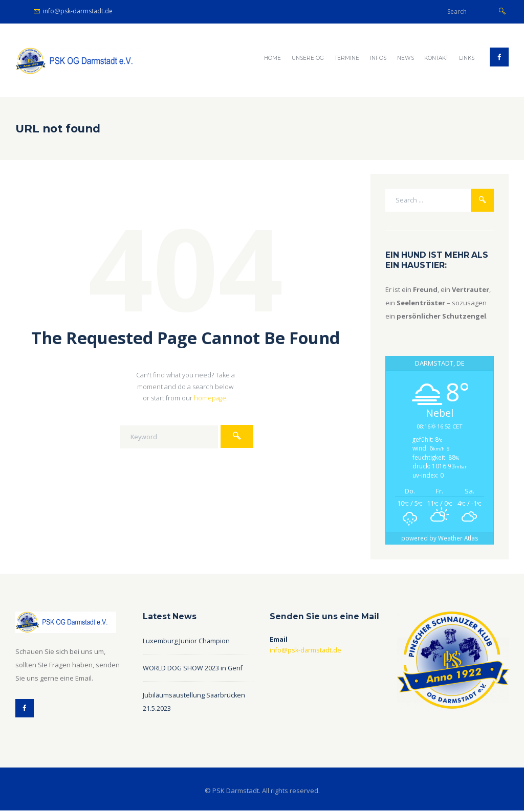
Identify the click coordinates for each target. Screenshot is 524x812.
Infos (378, 58)
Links (467, 58)
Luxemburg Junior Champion (187, 641)
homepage (210, 398)
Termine (347, 58)
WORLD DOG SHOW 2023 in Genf (193, 668)
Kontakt (436, 58)
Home (272, 58)
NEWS (406, 58)
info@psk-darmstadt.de (78, 11)
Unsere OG (308, 58)
